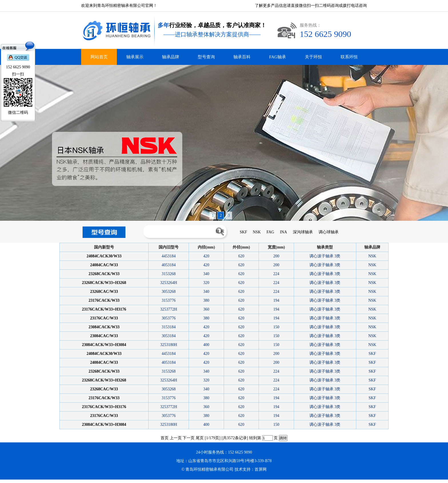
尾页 (200, 438)
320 (206, 283)
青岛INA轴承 (19, 481)
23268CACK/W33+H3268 (104, 283)
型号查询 (206, 57)
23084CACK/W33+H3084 (104, 345)
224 (276, 274)
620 (241, 256)
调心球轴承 (329, 232)
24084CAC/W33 (104, 265)
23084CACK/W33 (104, 327)
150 (276, 327)
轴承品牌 (171, 57)
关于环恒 (313, 57)
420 (206, 256)
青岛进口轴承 (10, 481)
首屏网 (261, 469)
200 (276, 256)
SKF (243, 232)
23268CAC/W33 (104, 292)
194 (276, 300)
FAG (270, 232)
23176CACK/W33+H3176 (104, 309)
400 (206, 345)
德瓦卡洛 (3, 481)
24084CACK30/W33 (104, 256)
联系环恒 (349, 57)
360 (206, 309)
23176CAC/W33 (104, 318)
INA (284, 232)
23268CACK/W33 (104, 274)
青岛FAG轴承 (28, 481)
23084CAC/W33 (104, 336)
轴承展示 (135, 57)
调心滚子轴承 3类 (325, 256)
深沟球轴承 (303, 232)
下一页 (189, 438)
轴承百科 (242, 57)
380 (206, 300)
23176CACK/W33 (104, 300)
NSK (257, 232)
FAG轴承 (278, 57)
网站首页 (99, 57)
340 (206, 274)
